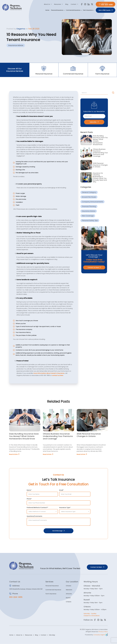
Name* (29, 490)
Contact (74, 4)
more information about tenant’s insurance (49, 373)
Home (47, 10)
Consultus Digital (99, 635)
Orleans (69, 602)
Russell (68, 598)
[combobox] (96, 93)
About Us (48, 4)
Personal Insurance (58, 10)
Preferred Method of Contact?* (37, 508)
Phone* (29, 499)
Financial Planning (89, 206)
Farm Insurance (88, 10)
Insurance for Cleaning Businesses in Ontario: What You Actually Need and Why (100, 178)
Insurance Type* (65, 508)
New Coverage (88, 216)
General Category (89, 192)
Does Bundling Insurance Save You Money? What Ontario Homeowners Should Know (100, 140)
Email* (61, 490)
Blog (67, 4)
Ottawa (68, 586)
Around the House (89, 197)
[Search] (114, 93)
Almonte (69, 594)
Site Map (52, 635)
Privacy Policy (103, 632)
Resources (58, 4)
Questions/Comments (34, 516)
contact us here (58, 375)
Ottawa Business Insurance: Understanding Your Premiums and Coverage (100, 153)
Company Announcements (92, 202)
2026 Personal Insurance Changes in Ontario (100, 165)
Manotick (69, 590)
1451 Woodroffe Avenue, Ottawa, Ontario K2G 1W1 (26, 589)
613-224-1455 (16, 597)
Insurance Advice (16, 45)
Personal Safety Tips (90, 221)
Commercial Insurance (73, 10)
